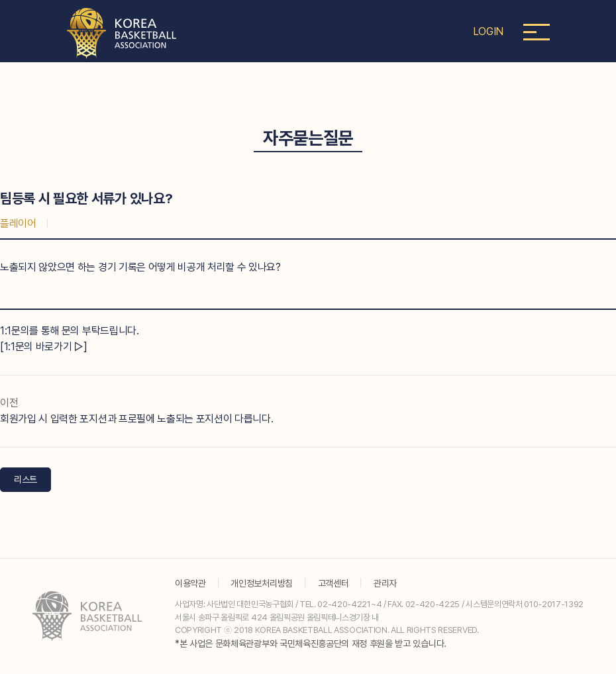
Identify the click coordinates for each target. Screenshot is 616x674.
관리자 (385, 583)
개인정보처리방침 (261, 583)
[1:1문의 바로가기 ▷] (44, 347)
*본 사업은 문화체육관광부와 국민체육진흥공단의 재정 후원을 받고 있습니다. (311, 644)
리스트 (26, 479)
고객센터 (334, 583)
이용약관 (190, 583)
